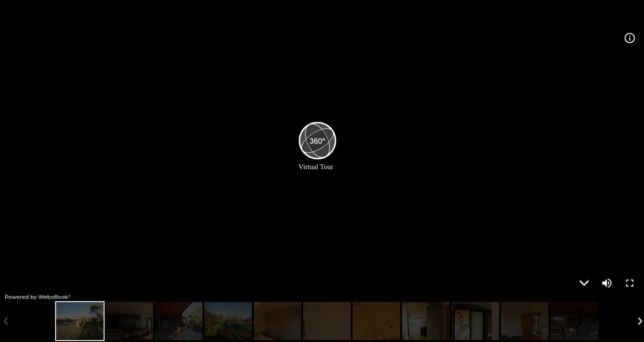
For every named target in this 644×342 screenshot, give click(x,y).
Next (639, 321)
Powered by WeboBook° (38, 297)
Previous (5, 321)
